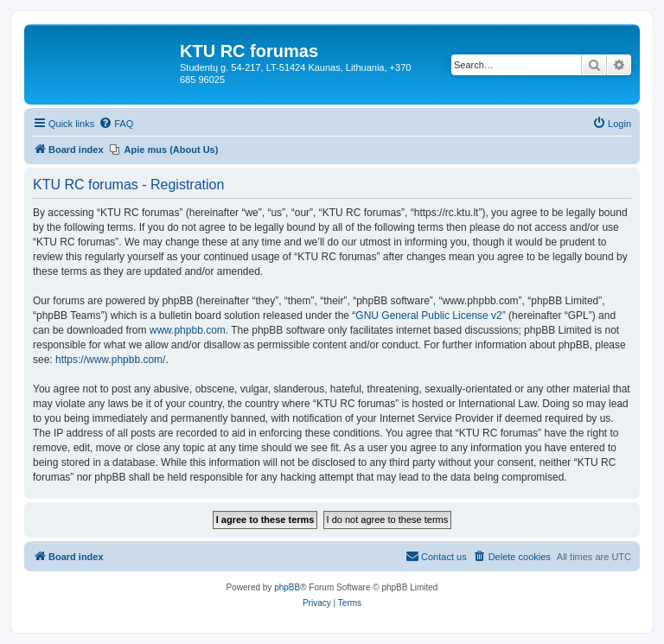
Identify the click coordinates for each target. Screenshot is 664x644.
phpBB (287, 587)
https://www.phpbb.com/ (110, 360)
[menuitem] (116, 124)
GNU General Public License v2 (428, 316)
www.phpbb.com (188, 330)
